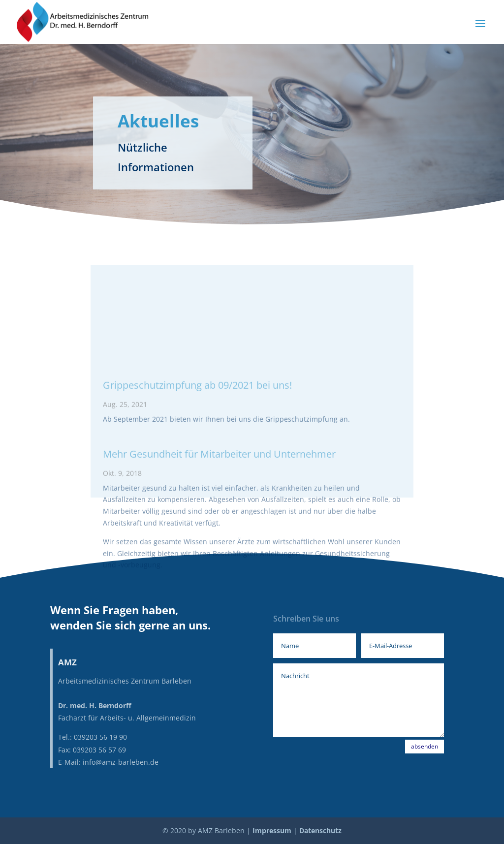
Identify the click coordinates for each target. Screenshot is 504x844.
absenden (425, 746)
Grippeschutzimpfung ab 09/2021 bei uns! (197, 449)
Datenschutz (320, 830)
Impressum (272, 830)
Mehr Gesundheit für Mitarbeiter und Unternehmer (219, 518)
